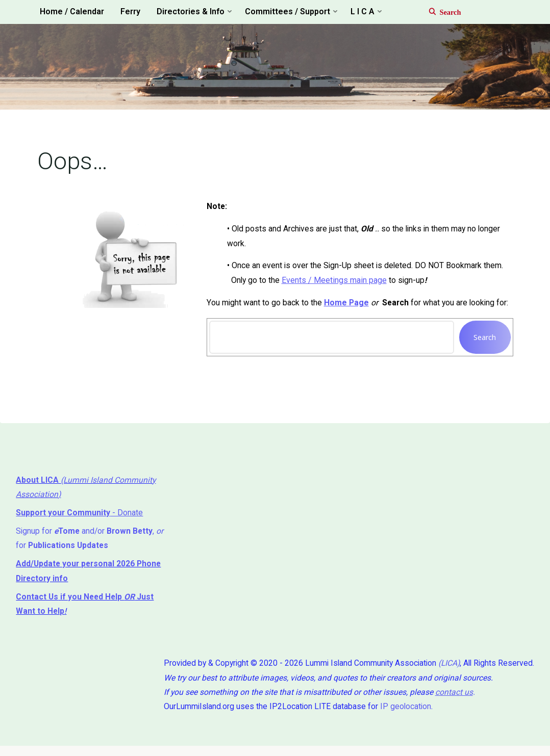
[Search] (440, 12)
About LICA (39, 485)
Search (484, 341)
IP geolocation (399, 715)
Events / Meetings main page (335, 283)
